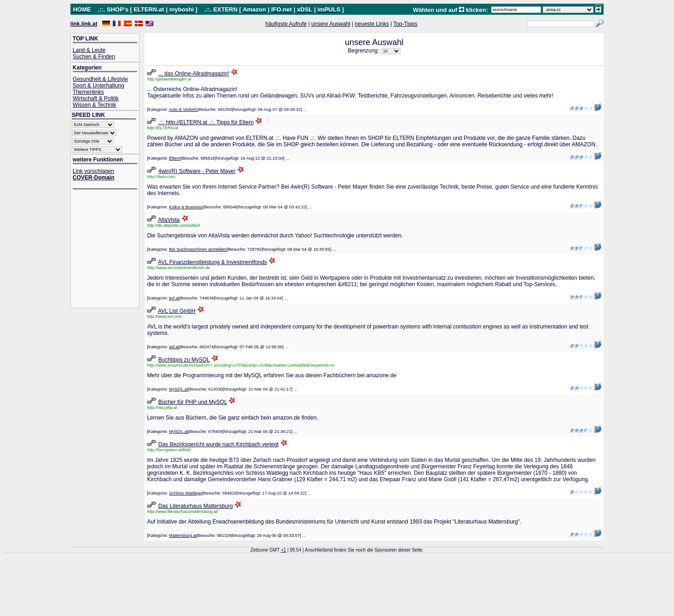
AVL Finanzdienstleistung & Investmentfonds (212, 262)
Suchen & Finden (94, 57)
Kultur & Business (186, 207)
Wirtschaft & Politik (96, 98)
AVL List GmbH (177, 311)
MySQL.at (178, 389)
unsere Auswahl (331, 24)
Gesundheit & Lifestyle (100, 79)
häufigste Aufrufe (286, 24)
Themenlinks (88, 92)
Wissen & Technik (94, 105)
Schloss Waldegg (186, 493)
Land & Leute (89, 50)
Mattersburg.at (183, 535)
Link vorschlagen (93, 171)
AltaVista (169, 220)
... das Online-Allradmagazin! (194, 74)
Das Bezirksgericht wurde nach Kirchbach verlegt (218, 444)
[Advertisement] (110, 250)
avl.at (174, 298)
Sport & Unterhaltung (99, 86)
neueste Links (372, 24)
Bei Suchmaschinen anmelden (198, 249)
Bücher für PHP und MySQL (193, 402)
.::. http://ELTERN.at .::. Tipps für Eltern (206, 122)
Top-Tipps (405, 24)
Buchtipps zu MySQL (184, 360)
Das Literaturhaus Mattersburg (196, 506)
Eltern (174, 158)
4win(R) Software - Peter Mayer (197, 171)
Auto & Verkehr (183, 109)
